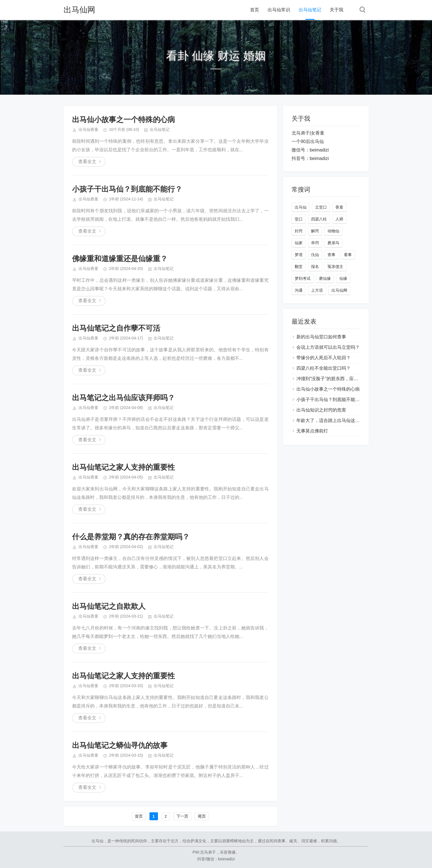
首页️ (139, 816)
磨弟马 (333, 243)
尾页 (202, 816)
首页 (255, 10)
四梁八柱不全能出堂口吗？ (324, 368)
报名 (315, 267)
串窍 (315, 243)
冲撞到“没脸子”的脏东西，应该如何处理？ (339, 379)
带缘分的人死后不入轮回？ (324, 358)
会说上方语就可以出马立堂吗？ (328, 347)
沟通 (299, 290)
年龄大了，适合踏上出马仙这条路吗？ (335, 420)
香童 (339, 207)
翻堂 (299, 267)
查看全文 (87, 162)
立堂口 (321, 207)
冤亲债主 (335, 267)
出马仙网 (79, 10)
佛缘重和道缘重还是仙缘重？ (120, 259)
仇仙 (315, 255)
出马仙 (301, 207)
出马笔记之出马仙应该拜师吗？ (123, 398)
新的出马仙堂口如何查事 (321, 337)
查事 (331, 255)
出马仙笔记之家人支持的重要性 (123, 467)
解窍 (315, 231)
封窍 (299, 231)
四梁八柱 (319, 219)
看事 (348, 255)
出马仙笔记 (310, 10)
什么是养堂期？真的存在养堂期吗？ (131, 537)
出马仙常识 (279, 10)
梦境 (299, 255)
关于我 (337, 10)
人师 (339, 219)
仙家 (299, 243)
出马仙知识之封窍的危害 (321, 410)
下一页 (182, 816)
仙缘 (343, 278)
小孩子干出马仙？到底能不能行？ (127, 189)
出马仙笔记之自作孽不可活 (116, 328)
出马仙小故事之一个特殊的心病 (123, 120)
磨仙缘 (325, 278)
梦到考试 (303, 278)
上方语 (317, 290)
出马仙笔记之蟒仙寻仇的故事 (120, 745)
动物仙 (333, 231)
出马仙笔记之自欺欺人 (109, 606)
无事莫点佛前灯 (312, 431)
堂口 (299, 219)
